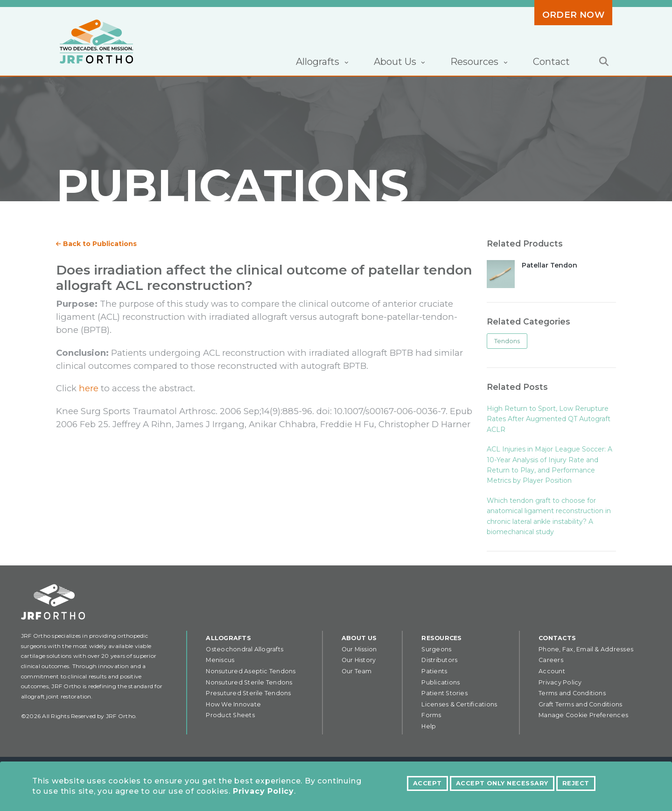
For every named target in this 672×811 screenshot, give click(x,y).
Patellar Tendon (549, 265)
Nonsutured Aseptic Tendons (251, 671)
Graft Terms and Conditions (580, 704)
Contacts (557, 638)
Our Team (357, 671)
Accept (427, 783)
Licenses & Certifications (459, 704)
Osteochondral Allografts (245, 649)
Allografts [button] (319, 62)
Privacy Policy (263, 791)
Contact (551, 62)
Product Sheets (230, 715)
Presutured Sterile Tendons (248, 693)
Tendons (507, 341)
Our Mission (359, 649)
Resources (441, 638)
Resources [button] (476, 62)
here (89, 388)
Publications (441, 682)
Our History (359, 660)
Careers (551, 660)
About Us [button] (396, 62)
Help (429, 726)
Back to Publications (96, 244)
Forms (431, 715)
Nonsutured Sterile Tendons (249, 682)
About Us (359, 638)
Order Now (573, 15)
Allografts (228, 638)
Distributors (439, 660)
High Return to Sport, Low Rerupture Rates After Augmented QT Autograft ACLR (549, 419)
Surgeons (436, 649)
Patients (434, 671)
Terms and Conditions (572, 693)
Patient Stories (444, 693)
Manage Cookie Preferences (583, 715)
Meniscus (220, 660)
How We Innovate (233, 704)
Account (552, 671)
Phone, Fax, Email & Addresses (586, 649)
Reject (576, 783)
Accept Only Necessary (502, 783)
